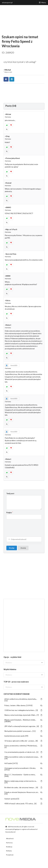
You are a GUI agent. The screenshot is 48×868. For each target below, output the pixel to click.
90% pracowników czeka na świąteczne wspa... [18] (23, 758)
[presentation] (26, 526)
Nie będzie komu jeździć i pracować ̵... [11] (23, 731)
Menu (42, 2)
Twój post (10, 493)
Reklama (9, 851)
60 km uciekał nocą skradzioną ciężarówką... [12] (23, 700)
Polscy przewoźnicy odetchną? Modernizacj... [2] (23, 746)
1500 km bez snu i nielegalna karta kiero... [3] (23, 710)
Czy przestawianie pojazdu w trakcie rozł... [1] (23, 752)
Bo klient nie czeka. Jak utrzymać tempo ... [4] (23, 787)
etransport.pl (7, 2)
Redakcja (9, 847)
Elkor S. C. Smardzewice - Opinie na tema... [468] (23, 775)
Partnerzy (9, 843)
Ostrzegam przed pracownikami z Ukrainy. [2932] (23, 769)
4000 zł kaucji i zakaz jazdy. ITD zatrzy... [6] (23, 804)
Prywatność (10, 855)
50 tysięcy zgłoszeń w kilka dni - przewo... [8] (23, 741)
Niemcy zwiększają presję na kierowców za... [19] (23, 782)
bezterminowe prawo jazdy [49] (23, 736)
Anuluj (23, 548)
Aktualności (10, 838)
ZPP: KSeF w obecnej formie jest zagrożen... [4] (23, 726)
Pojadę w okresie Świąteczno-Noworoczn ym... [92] (23, 793)
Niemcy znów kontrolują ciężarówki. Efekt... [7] (23, 715)
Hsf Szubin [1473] (23, 763)
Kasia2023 (11, 365)
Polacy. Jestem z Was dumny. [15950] (23, 705)
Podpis (9, 513)
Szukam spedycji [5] (23, 799)
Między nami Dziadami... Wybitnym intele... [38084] (23, 721)
